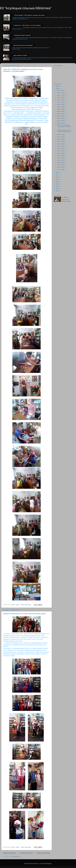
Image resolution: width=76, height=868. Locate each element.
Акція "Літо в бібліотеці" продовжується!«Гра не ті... (64, 126)
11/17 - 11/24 (61, 102)
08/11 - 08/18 (61, 116)
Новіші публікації (10, 853)
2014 (57, 182)
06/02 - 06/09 (61, 135)
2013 (57, 184)
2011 (57, 189)
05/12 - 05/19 (61, 142)
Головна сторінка (26, 853)
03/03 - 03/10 (61, 153)
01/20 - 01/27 (61, 167)
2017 (57, 175)
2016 (57, 177)
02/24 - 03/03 (61, 156)
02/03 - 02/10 (61, 162)
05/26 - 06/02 (61, 137)
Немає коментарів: (26, 605)
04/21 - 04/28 (61, 144)
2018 (57, 172)
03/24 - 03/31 (61, 149)
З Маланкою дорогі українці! (22, 35)
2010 (57, 191)
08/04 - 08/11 (61, 118)
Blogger (49, 864)
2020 (57, 86)
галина (66, 197)
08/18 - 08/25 (61, 114)
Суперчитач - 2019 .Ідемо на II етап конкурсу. (27, 25)
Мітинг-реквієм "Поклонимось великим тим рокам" (30, 15)
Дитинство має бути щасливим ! (23, 45)
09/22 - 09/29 (61, 109)
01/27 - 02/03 (61, 165)
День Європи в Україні (20, 55)
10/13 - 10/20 (61, 107)
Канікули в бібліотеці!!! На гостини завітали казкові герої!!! (25, 614)
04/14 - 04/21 (61, 146)
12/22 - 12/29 (61, 93)
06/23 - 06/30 (61, 121)
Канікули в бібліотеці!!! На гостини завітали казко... (64, 131)
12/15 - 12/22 (61, 95)
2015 (57, 179)
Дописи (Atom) (16, 857)
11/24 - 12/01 (61, 100)
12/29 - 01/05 (61, 91)
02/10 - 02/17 (61, 160)
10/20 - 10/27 (61, 104)
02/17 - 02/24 (61, 158)
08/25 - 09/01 (61, 111)
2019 (57, 89)
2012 (57, 186)
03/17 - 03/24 (61, 151)
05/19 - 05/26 (61, 139)
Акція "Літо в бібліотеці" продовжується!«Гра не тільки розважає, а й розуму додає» (23, 70)
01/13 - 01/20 (61, 169)
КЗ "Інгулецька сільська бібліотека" (26, 8)
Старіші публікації (43, 853)
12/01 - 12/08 (61, 98)
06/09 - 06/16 (61, 123)
